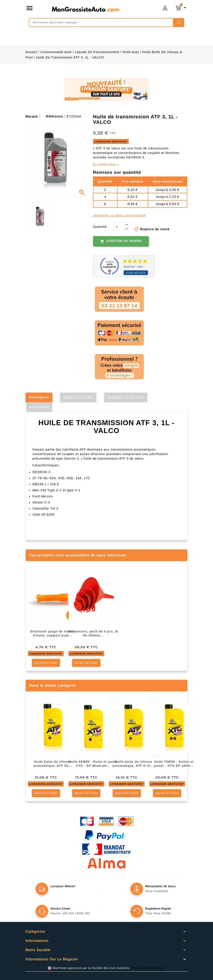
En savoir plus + (106, 164)
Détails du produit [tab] (78, 397)
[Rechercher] (106, 23)
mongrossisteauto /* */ (86, 9)
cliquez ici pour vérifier (148, 968)
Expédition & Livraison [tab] (126, 397)
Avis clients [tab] (39, 407)
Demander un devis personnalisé (119, 215)
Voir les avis (136, 273)
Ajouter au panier (121, 241)
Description (39, 397)
